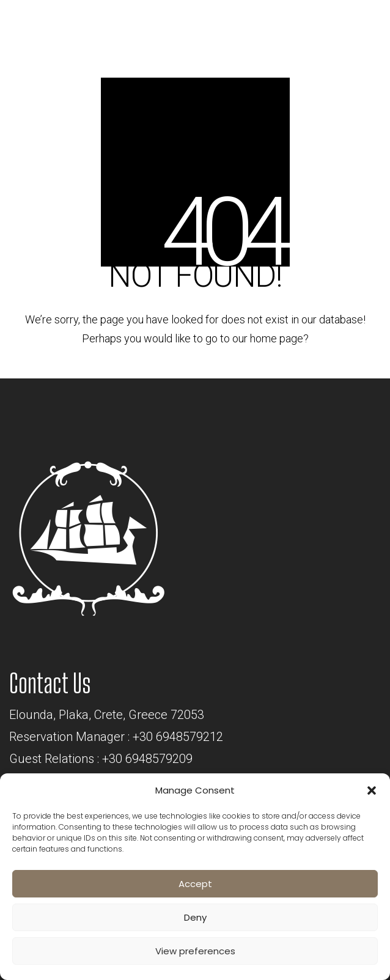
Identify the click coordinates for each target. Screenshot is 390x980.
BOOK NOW (259, 22)
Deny (195, 917)
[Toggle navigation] (349, 26)
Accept (195, 884)
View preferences (195, 951)
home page (277, 338)
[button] (372, 790)
